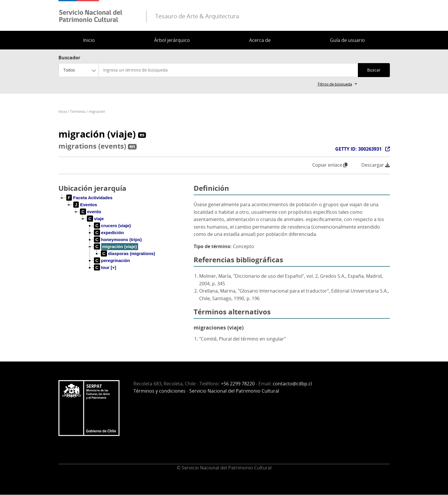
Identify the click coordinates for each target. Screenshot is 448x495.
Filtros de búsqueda (335, 84)
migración (97, 112)
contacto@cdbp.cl (292, 384)
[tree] (124, 237)
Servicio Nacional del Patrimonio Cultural (234, 391)
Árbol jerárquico (172, 40)
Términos (78, 112)
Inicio (89, 40)
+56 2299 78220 (238, 384)
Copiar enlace (330, 165)
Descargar (376, 165)
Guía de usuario (347, 40)
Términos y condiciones (159, 391)
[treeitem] (90, 198)
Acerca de (260, 40)
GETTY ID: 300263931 (358, 149)
